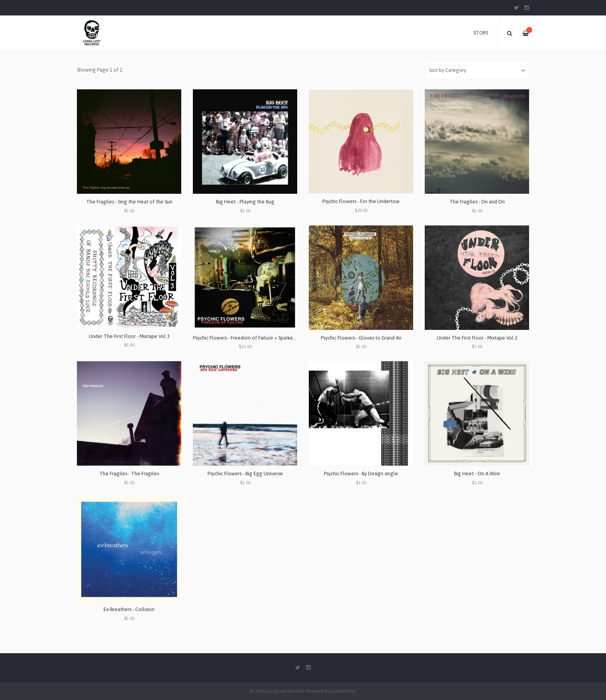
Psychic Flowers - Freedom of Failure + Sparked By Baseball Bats (263, 338)
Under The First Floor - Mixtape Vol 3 (129, 336)
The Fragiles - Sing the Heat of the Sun (129, 202)
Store (481, 33)
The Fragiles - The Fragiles (129, 474)
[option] (303, 50)
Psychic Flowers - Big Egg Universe (245, 474)
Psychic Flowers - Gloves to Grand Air (361, 338)
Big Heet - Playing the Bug (245, 202)
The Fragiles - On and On (477, 202)
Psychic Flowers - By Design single (361, 474)
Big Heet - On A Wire (477, 474)
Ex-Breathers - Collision (129, 609)
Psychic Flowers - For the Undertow (361, 201)
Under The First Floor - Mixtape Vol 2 (477, 338)
